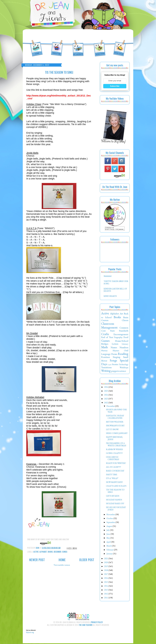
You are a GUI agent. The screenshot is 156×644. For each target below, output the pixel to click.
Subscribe (115, 86)
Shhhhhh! (108, 277)
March (109, 546)
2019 (106, 567)
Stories (115, 365)
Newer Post (37, 560)
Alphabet (43, 552)
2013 (106, 590)
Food (126, 338)
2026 (106, 388)
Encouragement (121, 335)
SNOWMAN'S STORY (115, 426)
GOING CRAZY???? (114, 454)
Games (105, 341)
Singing (117, 358)
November (111, 515)
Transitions (106, 368)
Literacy (125, 345)
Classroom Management (109, 326)
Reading (123, 354)
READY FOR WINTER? (116, 464)
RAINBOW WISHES (114, 450)
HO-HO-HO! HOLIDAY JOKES (116, 509)
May (108, 539)
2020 (106, 563)
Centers (105, 321)
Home (62, 560)
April (109, 543)
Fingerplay (118, 338)
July (108, 531)
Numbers (124, 348)
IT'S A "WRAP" (112, 479)
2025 (106, 392)
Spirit (110, 365)
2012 (106, 594)
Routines (106, 358)
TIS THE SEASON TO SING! (115, 492)
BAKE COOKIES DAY (115, 471)
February (110, 550)
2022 (106, 403)
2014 (106, 587)
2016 (106, 579)
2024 (106, 395)
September (111, 523)
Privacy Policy (97, 623)
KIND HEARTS (110, 297)
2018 (106, 571)
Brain (126, 318)
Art (121, 314)
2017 (106, 575)
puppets (115, 372)
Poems (114, 355)
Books (50, 552)
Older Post (87, 560)
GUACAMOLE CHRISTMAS (113, 459)
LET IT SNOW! (112, 430)
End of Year (107, 338)
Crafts (105, 335)
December (58, 552)
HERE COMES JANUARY (117, 434)
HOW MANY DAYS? (114, 483)
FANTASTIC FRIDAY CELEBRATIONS (115, 417)
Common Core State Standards (115, 330)
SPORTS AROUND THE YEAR (116, 411)
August (110, 527)
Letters (115, 344)
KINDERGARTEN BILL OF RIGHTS (115, 291)
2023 (106, 399)
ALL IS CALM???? (113, 468)
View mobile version (62, 565)
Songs (65, 552)
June (109, 535)
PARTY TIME (112, 475)
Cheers (125, 321)
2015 (106, 583)
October (110, 519)
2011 (106, 598)
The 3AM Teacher (86, 626)
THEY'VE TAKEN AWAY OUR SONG (116, 283)
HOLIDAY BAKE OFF (115, 504)
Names (114, 348)
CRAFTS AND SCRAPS (116, 487)
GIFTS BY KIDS (113, 497)
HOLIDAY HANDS (114, 500)
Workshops (124, 368)
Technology (124, 365)
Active (36, 552)
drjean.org (30, 633)
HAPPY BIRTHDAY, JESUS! (114, 439)
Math (104, 348)
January (110, 554)
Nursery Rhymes (110, 351)
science (123, 372)
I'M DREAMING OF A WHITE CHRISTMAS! (116, 445)
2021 (106, 559)
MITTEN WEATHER (115, 422)
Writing (106, 371)
